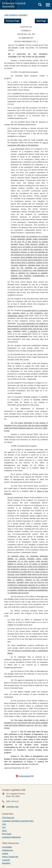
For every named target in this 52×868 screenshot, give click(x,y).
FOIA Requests (8, 818)
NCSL (5, 831)
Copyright (6, 860)
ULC (4, 827)
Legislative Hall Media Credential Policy (18, 821)
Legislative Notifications (12, 837)
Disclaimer (6, 863)
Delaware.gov (8, 850)
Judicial (5, 853)
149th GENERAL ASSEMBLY (16, 15)
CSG (4, 824)
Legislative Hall (12, 807)
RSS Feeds (7, 834)
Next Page (41, 21)
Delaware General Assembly (14, 5)
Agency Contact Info (10, 857)
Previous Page (13, 21)
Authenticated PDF (26, 776)
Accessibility (7, 847)
